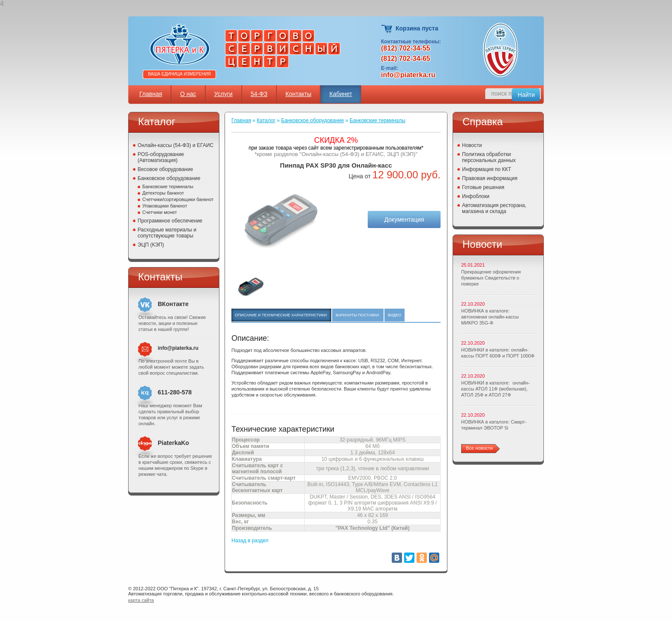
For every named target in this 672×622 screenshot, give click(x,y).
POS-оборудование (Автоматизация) (161, 157)
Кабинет (340, 94)
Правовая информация (490, 178)
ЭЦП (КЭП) (151, 245)
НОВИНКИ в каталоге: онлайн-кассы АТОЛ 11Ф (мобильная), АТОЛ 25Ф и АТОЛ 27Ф (495, 389)
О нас (188, 94)
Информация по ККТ (487, 169)
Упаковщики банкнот (165, 206)
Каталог (266, 120)
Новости (472, 145)
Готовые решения (483, 187)
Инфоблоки (476, 196)
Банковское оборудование (169, 178)
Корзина (387, 29)
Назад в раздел (250, 541)
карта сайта (141, 600)
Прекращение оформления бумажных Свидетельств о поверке (491, 278)
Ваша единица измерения (179, 74)
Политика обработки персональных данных (489, 157)
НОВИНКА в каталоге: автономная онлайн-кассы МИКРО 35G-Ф (490, 317)
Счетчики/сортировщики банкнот (178, 199)
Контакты (298, 94)
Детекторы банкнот (163, 193)
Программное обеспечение (170, 221)
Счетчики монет (160, 212)
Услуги (223, 94)
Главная (151, 94)
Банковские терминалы (168, 186)
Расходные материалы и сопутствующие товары (167, 233)
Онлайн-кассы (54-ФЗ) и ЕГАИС (175, 145)
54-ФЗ (259, 94)
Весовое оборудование (165, 169)
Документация (404, 219)
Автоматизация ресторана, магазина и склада (494, 208)
